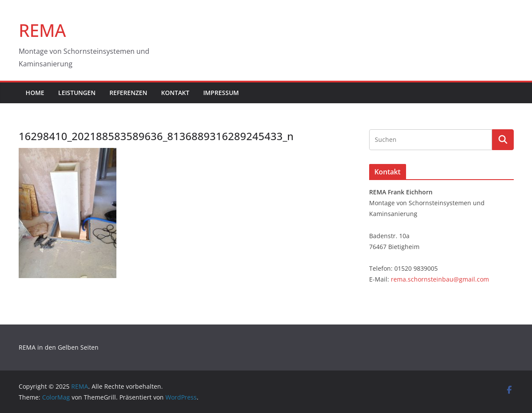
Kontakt (175, 93)
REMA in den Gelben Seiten (59, 347)
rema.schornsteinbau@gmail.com (440, 279)
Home (35, 93)
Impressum (221, 93)
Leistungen (77, 93)
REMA (42, 30)
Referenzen (128, 93)
